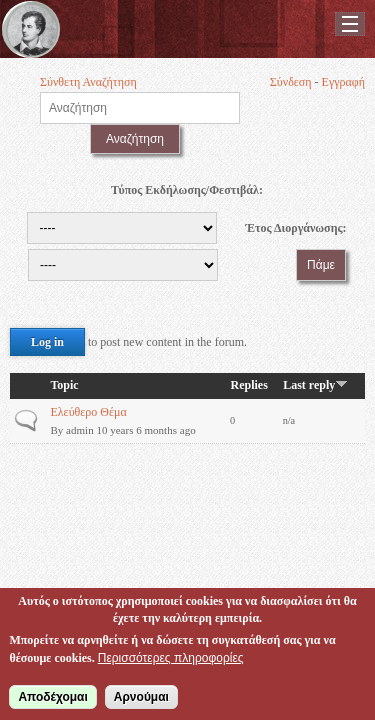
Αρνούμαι (141, 700)
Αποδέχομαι (52, 700)
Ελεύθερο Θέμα (88, 412)
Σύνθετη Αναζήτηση (88, 82)
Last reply (315, 385)
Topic (64, 385)
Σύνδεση (291, 82)
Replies (249, 385)
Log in (47, 342)
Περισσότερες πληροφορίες (171, 661)
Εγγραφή (343, 82)
